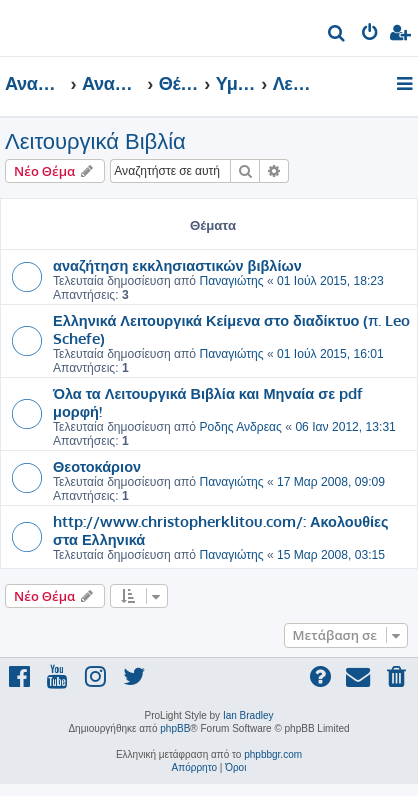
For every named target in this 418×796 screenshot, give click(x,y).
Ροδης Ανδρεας (240, 427)
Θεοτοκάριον (97, 466)
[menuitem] (337, 35)
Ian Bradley (248, 715)
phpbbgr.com (273, 754)
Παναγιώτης (231, 281)
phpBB (175, 728)
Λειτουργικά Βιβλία (95, 141)
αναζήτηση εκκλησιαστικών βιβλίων (177, 265)
